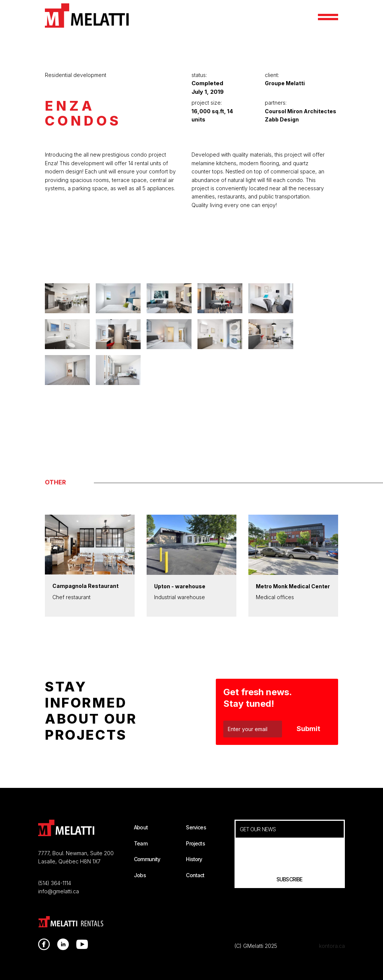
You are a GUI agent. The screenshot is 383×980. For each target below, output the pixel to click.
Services (196, 827)
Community (147, 859)
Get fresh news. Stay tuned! (258, 698)
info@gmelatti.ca (59, 891)
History (194, 859)
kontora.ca (332, 946)
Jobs (140, 875)
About (141, 827)
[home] (87, 16)
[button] (328, 17)
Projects (195, 843)
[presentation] (289, 853)
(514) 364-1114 (55, 883)
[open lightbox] (191, 273)
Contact (195, 875)
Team (141, 843)
